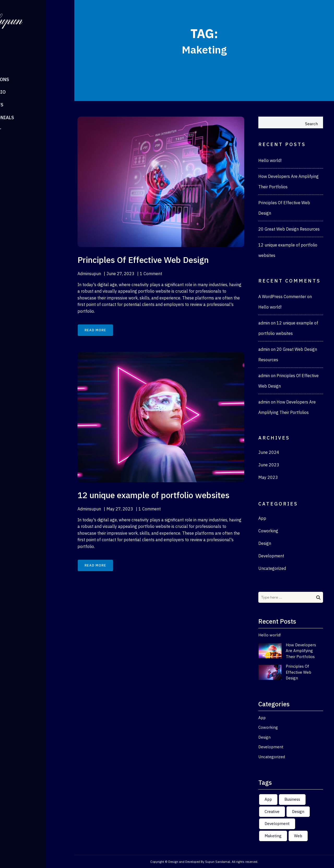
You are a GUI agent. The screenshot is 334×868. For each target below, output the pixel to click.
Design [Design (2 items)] (298, 812)
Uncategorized (272, 568)
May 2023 (268, 477)
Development (271, 556)
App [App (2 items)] (268, 799)
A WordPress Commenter (282, 297)
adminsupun (89, 274)
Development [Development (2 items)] (277, 824)
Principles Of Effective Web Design (299, 672)
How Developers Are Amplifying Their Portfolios (301, 651)
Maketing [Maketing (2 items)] (273, 836)
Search (311, 124)
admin (264, 323)
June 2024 (269, 452)
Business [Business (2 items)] (292, 799)
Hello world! (270, 160)
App (262, 518)
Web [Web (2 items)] (298, 836)
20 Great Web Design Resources (289, 229)
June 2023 (269, 465)
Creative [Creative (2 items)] (272, 812)
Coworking (268, 531)
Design (265, 543)
